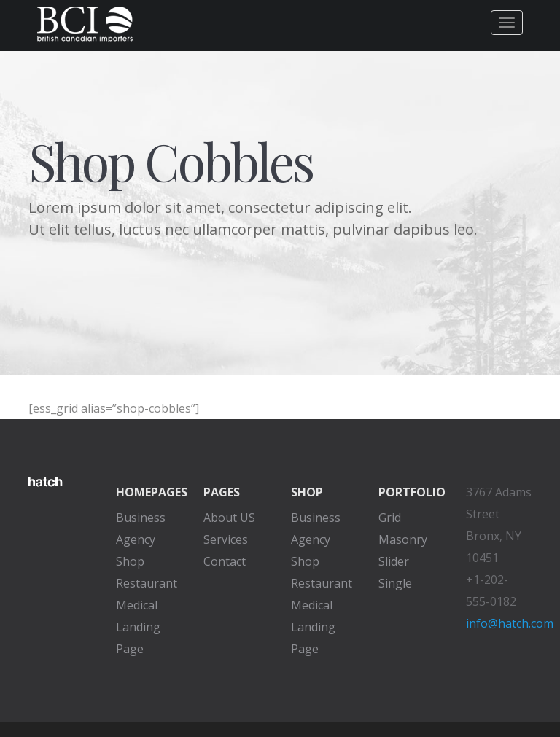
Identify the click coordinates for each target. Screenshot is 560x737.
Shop (130, 561)
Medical (137, 605)
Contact (225, 561)
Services (226, 539)
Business (141, 518)
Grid (390, 518)
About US (229, 518)
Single (395, 583)
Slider (394, 561)
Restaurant (147, 583)
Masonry (403, 539)
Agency (136, 539)
